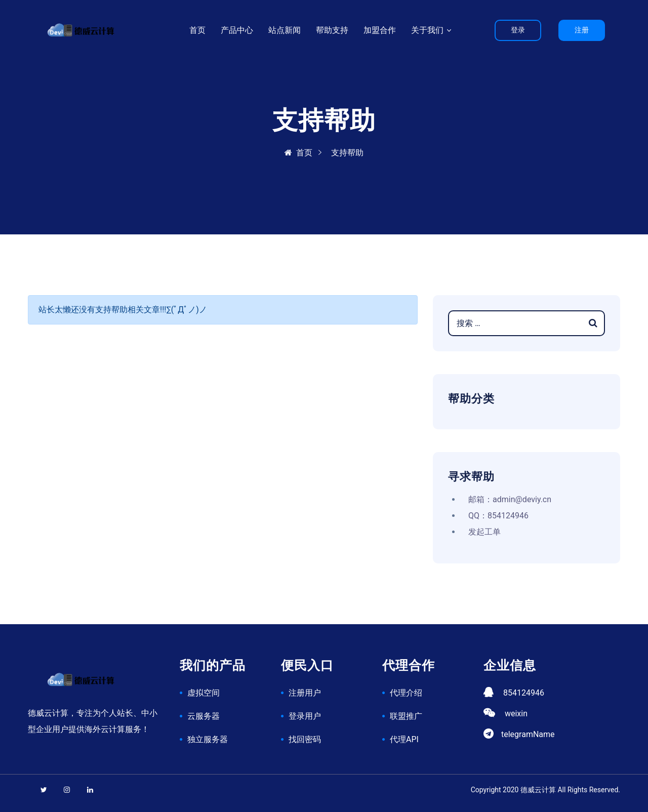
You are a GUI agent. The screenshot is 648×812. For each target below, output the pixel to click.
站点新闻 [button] (285, 30)
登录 (518, 30)
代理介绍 (406, 693)
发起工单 (484, 532)
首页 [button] (197, 30)
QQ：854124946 (498, 516)
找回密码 (305, 739)
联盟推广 (406, 716)
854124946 (524, 693)
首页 (298, 153)
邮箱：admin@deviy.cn (510, 499)
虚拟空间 (204, 693)
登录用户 (305, 716)
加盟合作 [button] (380, 30)
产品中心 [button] (237, 30)
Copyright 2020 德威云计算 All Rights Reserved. (545, 790)
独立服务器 (208, 739)
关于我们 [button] (428, 30)
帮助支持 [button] (332, 30)
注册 (582, 30)
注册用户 (305, 693)
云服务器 (204, 716)
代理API (404, 739)
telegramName (528, 734)
